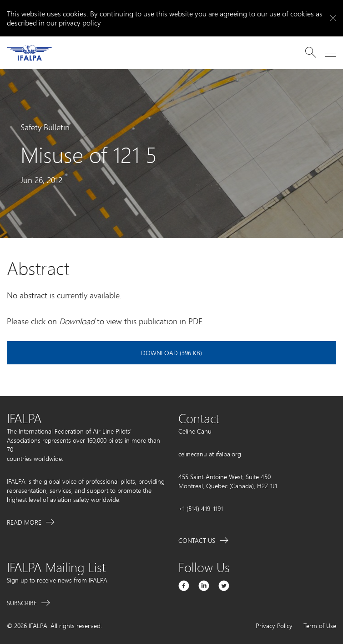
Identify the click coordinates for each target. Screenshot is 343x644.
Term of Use (320, 626)
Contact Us (197, 540)
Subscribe (22, 603)
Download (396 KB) (171, 353)
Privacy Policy (274, 626)
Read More (24, 522)
